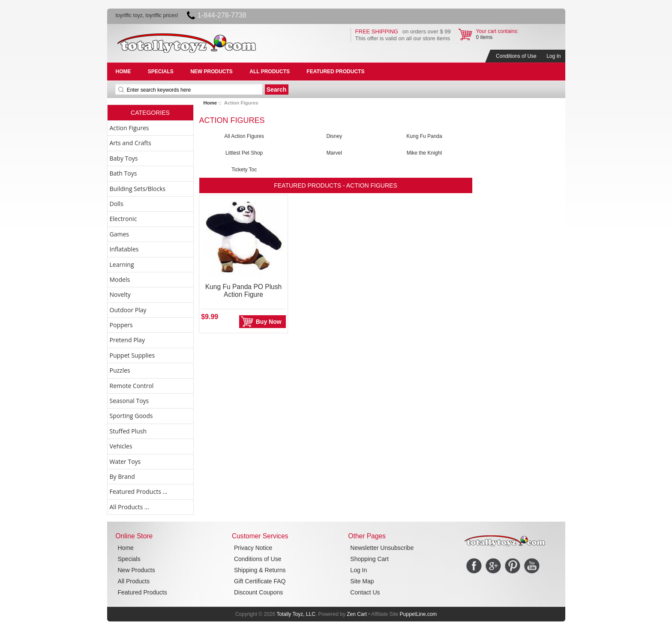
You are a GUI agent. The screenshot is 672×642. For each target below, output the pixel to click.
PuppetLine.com (418, 614)
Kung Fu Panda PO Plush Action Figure (244, 291)
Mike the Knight (424, 153)
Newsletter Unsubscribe (382, 548)
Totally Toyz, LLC (296, 614)
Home (210, 103)
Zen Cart (357, 614)
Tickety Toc (244, 169)
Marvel (334, 153)
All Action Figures (244, 136)
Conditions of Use (516, 56)
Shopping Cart (369, 559)
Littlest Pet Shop (244, 153)
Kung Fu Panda (424, 136)
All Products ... (129, 507)
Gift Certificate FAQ (260, 581)
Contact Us (365, 592)
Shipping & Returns (260, 570)
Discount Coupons (258, 592)
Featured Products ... (139, 491)
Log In (553, 56)
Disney (334, 136)
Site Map (362, 581)
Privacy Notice (253, 548)
